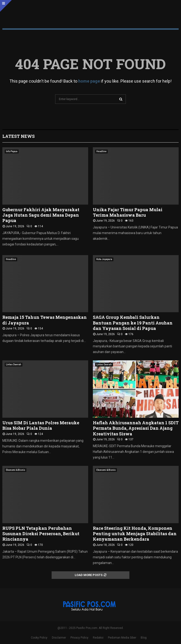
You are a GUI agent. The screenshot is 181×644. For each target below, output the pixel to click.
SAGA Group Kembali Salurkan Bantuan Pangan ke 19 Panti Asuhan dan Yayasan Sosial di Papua (133, 323)
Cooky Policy (39, 638)
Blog (144, 638)
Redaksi (98, 638)
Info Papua (12, 151)
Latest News (19, 136)
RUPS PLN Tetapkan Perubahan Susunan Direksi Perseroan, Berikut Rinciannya (41, 534)
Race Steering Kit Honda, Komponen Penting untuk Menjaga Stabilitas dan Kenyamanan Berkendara (135, 534)
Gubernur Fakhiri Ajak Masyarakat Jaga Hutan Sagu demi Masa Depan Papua (41, 215)
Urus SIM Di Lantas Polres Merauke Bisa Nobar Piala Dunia (41, 425)
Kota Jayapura (104, 259)
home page (89, 81)
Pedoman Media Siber (122, 638)
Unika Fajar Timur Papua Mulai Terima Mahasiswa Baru (128, 212)
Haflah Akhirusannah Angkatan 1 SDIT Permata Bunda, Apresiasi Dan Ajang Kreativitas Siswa (136, 428)
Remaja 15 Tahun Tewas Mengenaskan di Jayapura (45, 320)
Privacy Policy (79, 638)
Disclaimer (59, 638)
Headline (101, 151)
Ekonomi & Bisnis (16, 470)
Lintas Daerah (14, 364)
